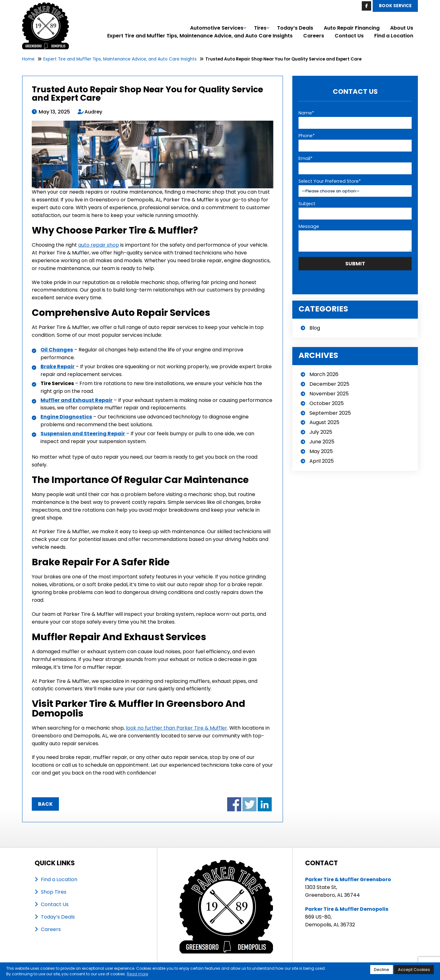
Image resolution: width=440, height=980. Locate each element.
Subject (307, 203)
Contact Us (349, 36)
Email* (306, 158)
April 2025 (322, 460)
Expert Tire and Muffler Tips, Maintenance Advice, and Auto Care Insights (200, 36)
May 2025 (321, 451)
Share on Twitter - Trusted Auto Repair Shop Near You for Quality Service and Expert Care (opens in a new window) (249, 804)
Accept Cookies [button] (414, 970)
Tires (260, 28)
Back (45, 804)
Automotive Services (217, 28)
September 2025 (330, 412)
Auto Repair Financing (352, 28)
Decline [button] (382, 970)
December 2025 (329, 383)
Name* (306, 113)
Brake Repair (57, 367)
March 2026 (324, 374)
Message (309, 226)
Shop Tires (54, 892)
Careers (314, 36)
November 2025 (329, 393)
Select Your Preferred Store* (330, 181)
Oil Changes (57, 350)
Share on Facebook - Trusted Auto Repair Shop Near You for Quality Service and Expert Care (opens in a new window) (234, 804)
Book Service (395, 6)
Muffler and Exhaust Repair (77, 400)
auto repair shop (99, 245)
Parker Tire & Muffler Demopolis (347, 909)
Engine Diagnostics (66, 417)
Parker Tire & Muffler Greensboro (348, 879)
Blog (315, 327)
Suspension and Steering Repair (83, 434)
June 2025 (322, 441)
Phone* (307, 136)
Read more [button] (137, 974)
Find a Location (394, 36)
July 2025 (321, 431)
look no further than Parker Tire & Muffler (177, 728)
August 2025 (324, 422)
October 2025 (327, 403)
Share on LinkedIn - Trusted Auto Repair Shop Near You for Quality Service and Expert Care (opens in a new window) (265, 804)
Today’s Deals (295, 28)
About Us (402, 28)
